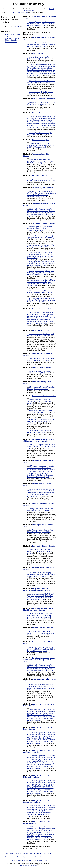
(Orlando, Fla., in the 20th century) (40, 401)
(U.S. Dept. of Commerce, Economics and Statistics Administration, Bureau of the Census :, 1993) (41, 715)
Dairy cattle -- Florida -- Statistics (44, 546)
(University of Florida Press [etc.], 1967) (41, 103)
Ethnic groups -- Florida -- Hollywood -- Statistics (37, 776)
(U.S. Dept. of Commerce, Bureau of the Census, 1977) (41, 293)
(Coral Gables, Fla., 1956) (41, 180)
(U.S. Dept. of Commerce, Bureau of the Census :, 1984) (41, 263)
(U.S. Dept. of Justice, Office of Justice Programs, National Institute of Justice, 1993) (41, 597)
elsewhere (4, 28)
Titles (36, 857)
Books (12, 860)
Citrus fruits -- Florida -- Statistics (44, 396)
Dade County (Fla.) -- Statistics (43, 175)
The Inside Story (42, 860)
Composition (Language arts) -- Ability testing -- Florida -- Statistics (39, 440)
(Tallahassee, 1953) (41, 145)
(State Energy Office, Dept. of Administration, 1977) (41, 649)
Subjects (43, 857)
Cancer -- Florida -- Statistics (42, 309)
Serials (50, 857)
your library (17, 26)
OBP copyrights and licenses (28, 865)
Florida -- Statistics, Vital (41, 140)
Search (13, 857)
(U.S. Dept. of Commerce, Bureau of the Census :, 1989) (41, 273)
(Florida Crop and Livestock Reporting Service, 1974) (41, 421)
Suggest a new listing (44, 853)
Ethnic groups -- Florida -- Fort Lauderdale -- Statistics (38, 751)
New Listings (22, 857)
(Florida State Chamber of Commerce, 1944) (41, 83)
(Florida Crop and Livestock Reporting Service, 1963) (40, 335)
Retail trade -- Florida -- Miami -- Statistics (13, 39)
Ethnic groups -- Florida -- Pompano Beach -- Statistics (37, 822)
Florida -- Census (38, 113)
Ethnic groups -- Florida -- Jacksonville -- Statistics (37, 801)
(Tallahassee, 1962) (38, 58)
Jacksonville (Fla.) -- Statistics (42, 188)
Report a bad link (30, 853)
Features (24, 860)
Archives (32, 860)
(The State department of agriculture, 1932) (40, 229)
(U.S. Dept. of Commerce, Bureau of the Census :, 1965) (41, 24)
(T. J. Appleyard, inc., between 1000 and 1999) (41, 237)
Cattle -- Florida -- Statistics (42, 330)
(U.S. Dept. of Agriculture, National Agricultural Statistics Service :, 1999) (41, 283)
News (18, 860)
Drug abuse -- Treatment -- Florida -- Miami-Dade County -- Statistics (38, 590)
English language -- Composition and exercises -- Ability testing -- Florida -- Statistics (39, 660)
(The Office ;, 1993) (41, 574)
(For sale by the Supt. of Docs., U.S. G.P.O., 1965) (41, 360)
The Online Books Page (28, 4)
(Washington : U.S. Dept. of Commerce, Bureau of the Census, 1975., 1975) (41, 471)
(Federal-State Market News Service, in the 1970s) (40, 510)
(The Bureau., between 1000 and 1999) (41, 246)
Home (7, 857)
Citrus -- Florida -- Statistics (42, 368)
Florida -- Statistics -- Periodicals (43, 99)
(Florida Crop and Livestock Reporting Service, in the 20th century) (40, 551)
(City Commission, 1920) (42, 194)
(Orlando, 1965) (40, 372)
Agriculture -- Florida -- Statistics (44, 223)
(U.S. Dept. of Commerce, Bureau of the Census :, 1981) (40, 255)
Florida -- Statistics (11, 42)
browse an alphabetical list (19, 13)
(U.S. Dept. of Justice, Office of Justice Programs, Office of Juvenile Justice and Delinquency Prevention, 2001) (41, 493)
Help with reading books (14, 853)
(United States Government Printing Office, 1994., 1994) (41, 300)
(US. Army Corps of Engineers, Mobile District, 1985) (40, 161)
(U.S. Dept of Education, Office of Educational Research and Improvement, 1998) (41, 446)
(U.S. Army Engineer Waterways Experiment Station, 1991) (42, 687)
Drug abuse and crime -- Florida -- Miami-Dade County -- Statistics (40, 609)
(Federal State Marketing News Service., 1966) (41, 388)
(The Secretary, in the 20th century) (41, 633)
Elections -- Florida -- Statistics (43, 628)
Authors (30, 857)
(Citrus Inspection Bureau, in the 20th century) (39, 431)
